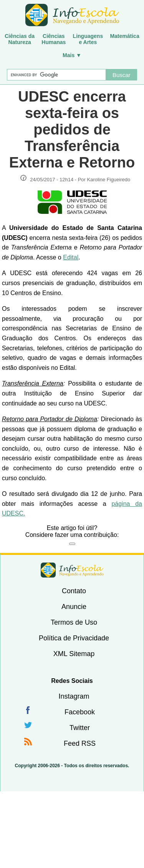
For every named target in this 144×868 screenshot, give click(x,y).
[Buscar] (56, 75)
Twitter (80, 728)
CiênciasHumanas (54, 39)
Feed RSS (80, 743)
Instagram (74, 696)
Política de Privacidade (74, 638)
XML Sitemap (74, 654)
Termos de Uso (74, 622)
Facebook (80, 712)
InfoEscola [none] (72, 570)
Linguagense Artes (88, 39)
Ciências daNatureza (20, 39)
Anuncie (74, 607)
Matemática (124, 36)
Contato (74, 591)
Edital (71, 257)
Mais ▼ (72, 55)
